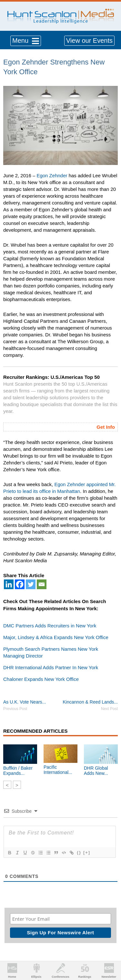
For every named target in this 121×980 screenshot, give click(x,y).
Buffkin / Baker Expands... (18, 771)
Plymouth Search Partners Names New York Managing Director (51, 652)
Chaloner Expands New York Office (41, 679)
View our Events (89, 41)
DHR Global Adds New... (96, 771)
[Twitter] (31, 584)
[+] (87, 852)
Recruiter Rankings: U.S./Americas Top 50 (51, 377)
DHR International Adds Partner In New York (51, 667)
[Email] (42, 584)
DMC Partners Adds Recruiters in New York (50, 626)
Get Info (106, 427)
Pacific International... (58, 770)
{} (79, 852)
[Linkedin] (9, 584)
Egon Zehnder (52, 175)
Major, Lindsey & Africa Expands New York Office (56, 637)
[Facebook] (20, 584)
